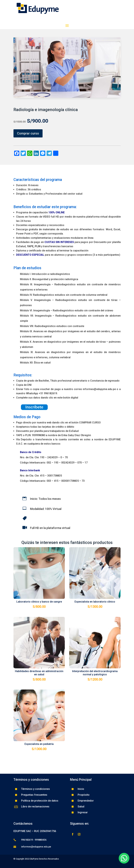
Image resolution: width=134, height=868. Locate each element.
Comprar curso (28, 133)
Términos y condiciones (35, 789)
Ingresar (83, 812)
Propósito (84, 795)
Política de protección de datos (40, 801)
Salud (81, 807)
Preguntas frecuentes (34, 795)
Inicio (81, 789)
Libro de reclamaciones (35, 807)
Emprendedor (86, 801)
